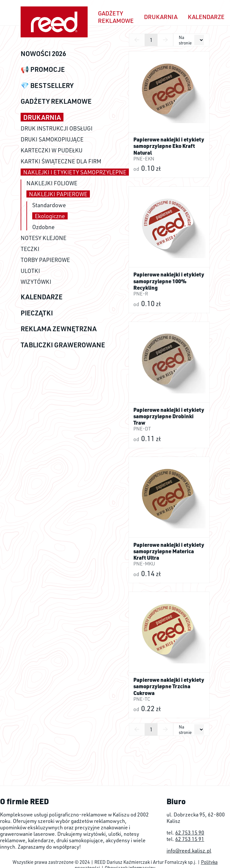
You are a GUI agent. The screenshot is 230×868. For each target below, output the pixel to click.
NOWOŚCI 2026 (43, 53)
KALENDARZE (42, 297)
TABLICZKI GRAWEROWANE (63, 345)
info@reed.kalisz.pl (189, 851)
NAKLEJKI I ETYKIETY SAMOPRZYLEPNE (75, 172)
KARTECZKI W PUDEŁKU (52, 150)
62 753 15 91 (190, 839)
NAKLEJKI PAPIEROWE (58, 194)
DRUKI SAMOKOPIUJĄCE (52, 139)
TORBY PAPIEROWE (45, 260)
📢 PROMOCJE (43, 69)
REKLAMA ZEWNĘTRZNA (59, 328)
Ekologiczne (50, 216)
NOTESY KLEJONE (43, 238)
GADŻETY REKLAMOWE (56, 101)
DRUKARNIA (42, 117)
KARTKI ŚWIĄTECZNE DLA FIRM (61, 161)
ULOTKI (30, 271)
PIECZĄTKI (37, 313)
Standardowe (49, 205)
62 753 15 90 (190, 833)
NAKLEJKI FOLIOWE (52, 183)
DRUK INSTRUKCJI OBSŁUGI (57, 128)
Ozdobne (43, 227)
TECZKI (30, 249)
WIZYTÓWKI (36, 282)
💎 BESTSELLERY (47, 85)
